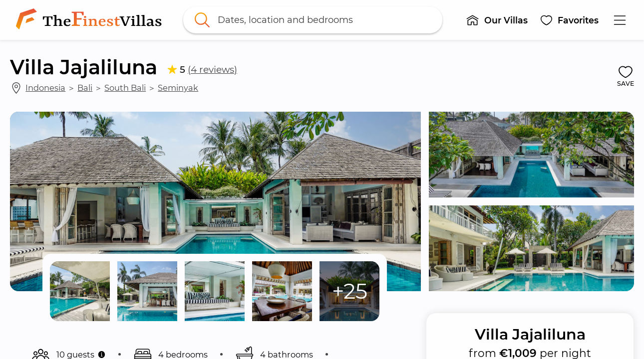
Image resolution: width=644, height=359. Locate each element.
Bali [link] (85, 88)
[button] (497, 20)
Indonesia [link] (45, 88)
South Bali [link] (125, 88)
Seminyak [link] (178, 88)
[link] (91, 20)
